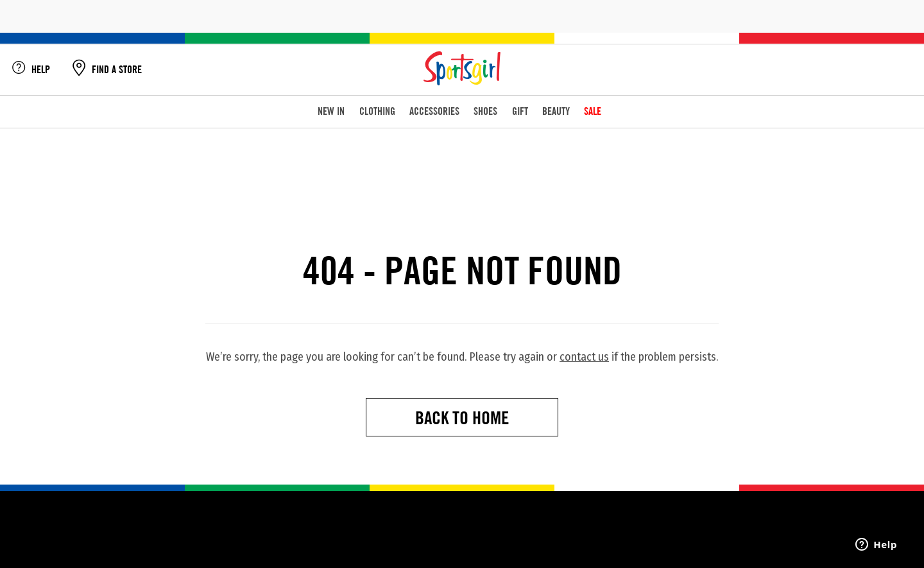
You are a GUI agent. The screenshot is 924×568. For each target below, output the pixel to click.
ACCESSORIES (434, 111)
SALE (593, 111)
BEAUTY (556, 111)
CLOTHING (377, 111)
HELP (31, 70)
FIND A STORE (107, 70)
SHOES (485, 111)
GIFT (520, 111)
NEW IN (331, 111)
